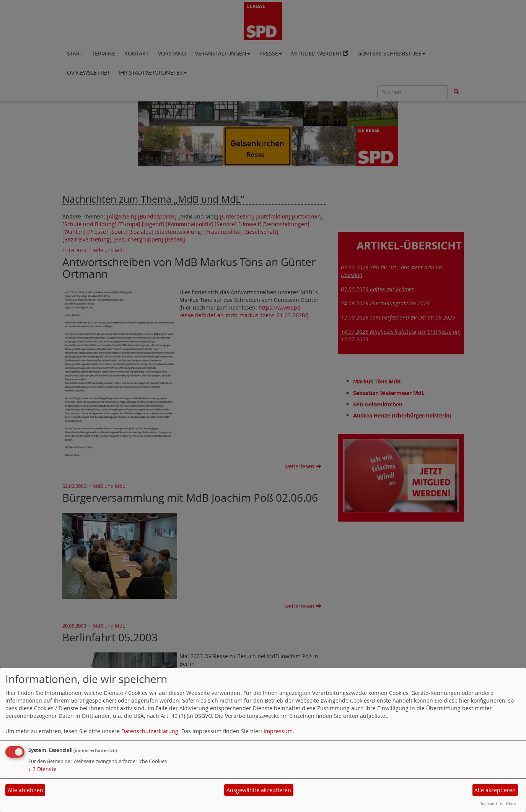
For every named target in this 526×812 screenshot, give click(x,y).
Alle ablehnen (25, 790)
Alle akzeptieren (495, 790)
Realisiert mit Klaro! (498, 803)
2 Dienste (42, 769)
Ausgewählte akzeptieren (259, 790)
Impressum (278, 731)
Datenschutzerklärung (150, 731)
